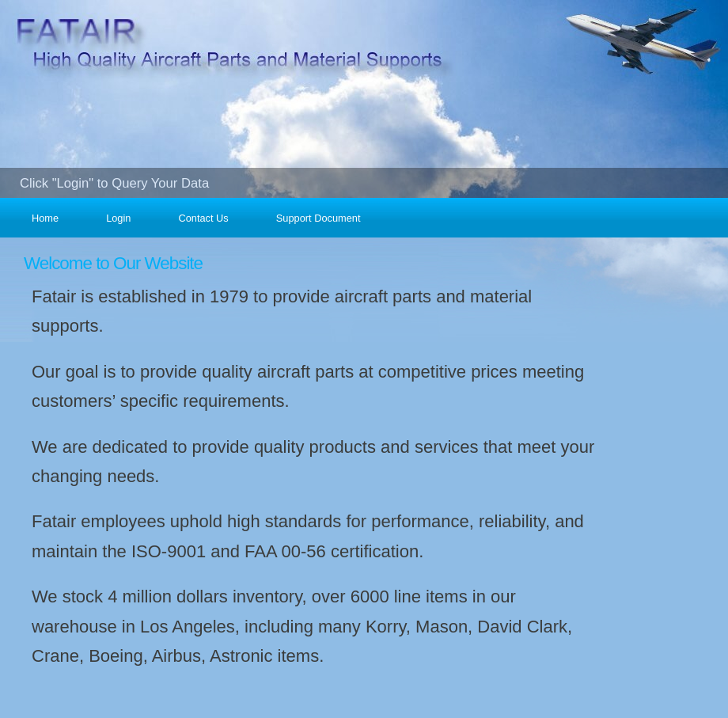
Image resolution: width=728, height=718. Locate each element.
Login (118, 218)
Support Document (318, 218)
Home (45, 218)
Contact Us (203, 218)
